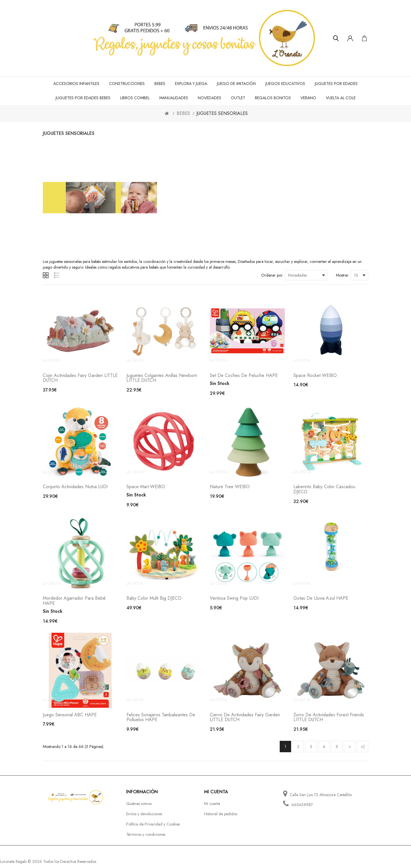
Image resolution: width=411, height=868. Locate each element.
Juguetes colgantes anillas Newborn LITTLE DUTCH (162, 379)
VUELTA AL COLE (341, 98)
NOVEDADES (209, 98)
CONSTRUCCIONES (127, 84)
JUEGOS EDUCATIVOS (285, 84)
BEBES (160, 84)
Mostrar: (343, 275)
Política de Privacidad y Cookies (153, 828)
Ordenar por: (272, 275)
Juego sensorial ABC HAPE (70, 718)
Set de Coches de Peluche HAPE (244, 376)
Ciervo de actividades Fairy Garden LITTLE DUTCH (245, 721)
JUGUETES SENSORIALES (222, 113)
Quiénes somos (139, 807)
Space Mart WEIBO (146, 489)
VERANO (308, 98)
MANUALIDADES (174, 98)
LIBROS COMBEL (135, 98)
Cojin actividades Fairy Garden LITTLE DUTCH (80, 379)
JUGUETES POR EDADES (336, 84)
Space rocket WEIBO (315, 376)
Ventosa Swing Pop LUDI (234, 601)
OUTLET (238, 98)
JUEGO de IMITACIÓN (236, 84)
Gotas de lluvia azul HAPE (321, 601)
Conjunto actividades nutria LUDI (75, 489)
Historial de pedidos (221, 818)
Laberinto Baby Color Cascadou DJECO (324, 491)
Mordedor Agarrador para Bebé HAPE (74, 604)
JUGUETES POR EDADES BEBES (83, 98)
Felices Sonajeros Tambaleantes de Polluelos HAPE (161, 721)
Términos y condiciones (146, 838)
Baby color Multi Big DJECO (154, 601)
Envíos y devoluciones (144, 818)
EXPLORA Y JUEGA (191, 84)
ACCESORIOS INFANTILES (76, 84)
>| (363, 750)
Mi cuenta (212, 807)
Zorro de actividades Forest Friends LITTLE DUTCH (329, 721)
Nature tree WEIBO (230, 489)
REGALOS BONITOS (273, 98)
